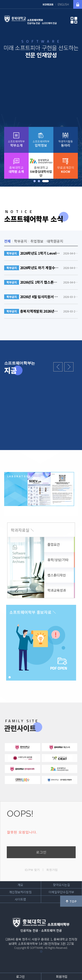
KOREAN (48, 4)
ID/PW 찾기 (32, 870)
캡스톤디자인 (57, 575)
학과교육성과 (57, 590)
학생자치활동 (66, 143)
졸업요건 (54, 544)
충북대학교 (16, 169)
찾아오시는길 (61, 885)
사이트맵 (20, 899)
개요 (20, 885)
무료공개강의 (66, 169)
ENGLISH (63, 4)
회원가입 (52, 870)
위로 (71, 901)
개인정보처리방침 (20, 892)
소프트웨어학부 (16, 143)
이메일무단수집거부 (61, 892)
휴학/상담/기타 (58, 560)
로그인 (41, 852)
